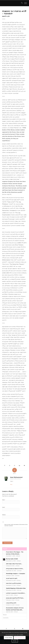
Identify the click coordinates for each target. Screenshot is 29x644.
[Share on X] (10, 466)
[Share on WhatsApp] (15, 466)
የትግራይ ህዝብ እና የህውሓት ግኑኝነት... (15, 569)
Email (4, 507)
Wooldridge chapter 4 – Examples (16, 574)
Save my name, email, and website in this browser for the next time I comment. (16, 525)
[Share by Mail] (24, 466)
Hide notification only (20, 638)
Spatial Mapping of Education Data (16, 588)
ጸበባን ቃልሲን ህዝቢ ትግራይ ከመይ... (14, 564)
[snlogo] (12, 3)
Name (4, 500)
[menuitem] (21, 3)
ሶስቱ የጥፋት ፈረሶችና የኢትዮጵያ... (14, 583)
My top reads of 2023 (12, 559)
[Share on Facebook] (5, 466)
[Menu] (25, 3)
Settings (15, 641)
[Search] (21, 3)
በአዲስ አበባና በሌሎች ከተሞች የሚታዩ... (15, 598)
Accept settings (9, 638)
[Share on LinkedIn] (19, 466)
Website (4, 515)
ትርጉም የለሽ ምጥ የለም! (12, 578)
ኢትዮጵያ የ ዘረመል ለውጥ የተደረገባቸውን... (16, 593)
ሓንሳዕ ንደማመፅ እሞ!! (11, 603)
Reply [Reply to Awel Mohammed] (11, 484)
